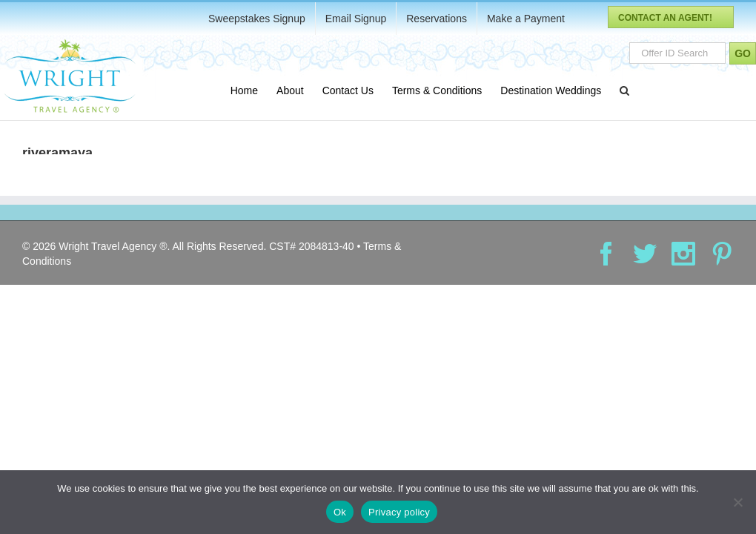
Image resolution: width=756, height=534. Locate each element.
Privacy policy (399, 512)
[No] (737, 502)
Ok (340, 512)
